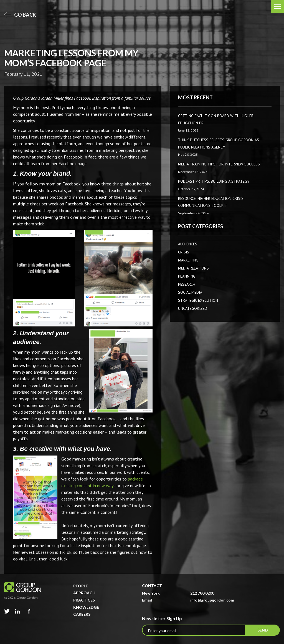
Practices (84, 600)
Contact (152, 586)
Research (187, 284)
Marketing (188, 260)
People (81, 586)
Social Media (190, 292)
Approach (84, 593)
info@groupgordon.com (212, 600)
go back (20, 15)
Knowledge (86, 607)
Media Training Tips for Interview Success (219, 164)
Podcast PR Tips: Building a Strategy (214, 181)
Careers (82, 614)
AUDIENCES (188, 244)
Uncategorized (193, 308)
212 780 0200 (202, 593)
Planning (187, 276)
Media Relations (193, 268)
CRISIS (184, 252)
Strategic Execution (198, 300)
